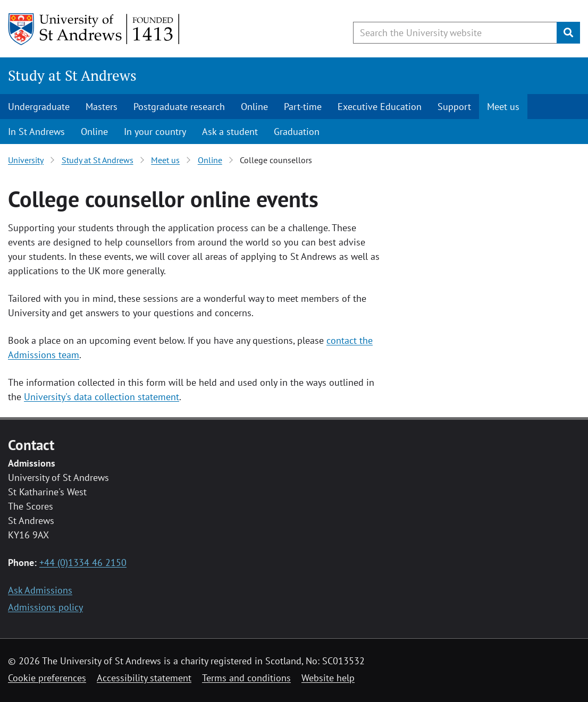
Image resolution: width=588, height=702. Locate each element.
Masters (102, 107)
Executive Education (380, 107)
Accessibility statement (144, 678)
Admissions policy (45, 607)
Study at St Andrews (72, 75)
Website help (328, 678)
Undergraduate (39, 107)
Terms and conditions (246, 678)
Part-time (303, 107)
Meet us (503, 107)
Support (454, 107)
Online (254, 107)
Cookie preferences (47, 678)
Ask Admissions (40, 590)
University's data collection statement (102, 397)
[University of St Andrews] (94, 29)
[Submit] (568, 33)
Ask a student (230, 132)
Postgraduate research (179, 107)
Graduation (297, 132)
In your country (155, 132)
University (26, 160)
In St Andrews (36, 132)
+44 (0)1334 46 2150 (83, 563)
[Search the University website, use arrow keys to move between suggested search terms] (455, 33)
